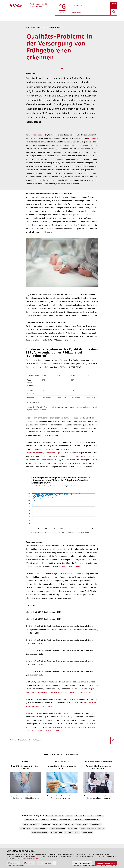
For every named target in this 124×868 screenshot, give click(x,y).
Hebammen (46, 824)
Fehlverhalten (66, 820)
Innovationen (82, 824)
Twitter (14, 740)
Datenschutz (113, 866)
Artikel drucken (36, 740)
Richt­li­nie (92, 173)
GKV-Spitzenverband (31, 824)
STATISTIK (30, 863)
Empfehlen (24, 740)
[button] (62, 9)
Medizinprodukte (40, 828)
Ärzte (91, 816)
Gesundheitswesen (92, 820)
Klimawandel (95, 824)
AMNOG (69, 816)
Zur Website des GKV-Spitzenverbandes (86, 866)
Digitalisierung (31, 820)
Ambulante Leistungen (54, 816)
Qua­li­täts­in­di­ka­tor (37, 135)
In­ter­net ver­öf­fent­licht (71, 567)
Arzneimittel (80, 816)
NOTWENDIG (14, 863)
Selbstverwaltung (72, 832)
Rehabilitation (56, 832)
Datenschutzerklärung (33, 858)
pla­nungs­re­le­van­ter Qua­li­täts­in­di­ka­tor (41, 453)
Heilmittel (57, 824)
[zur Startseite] (17, 5)
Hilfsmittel (69, 824)
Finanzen (78, 820)
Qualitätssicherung (40, 832)
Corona (99, 816)
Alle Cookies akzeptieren (106, 863)
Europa (54, 820)
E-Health (44, 820)
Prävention (73, 828)
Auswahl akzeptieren (82, 863)
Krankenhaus (25, 828)
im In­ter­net (65, 184)
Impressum (104, 866)
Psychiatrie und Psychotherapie (92, 828)
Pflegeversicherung (57, 828)
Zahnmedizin (87, 832)
